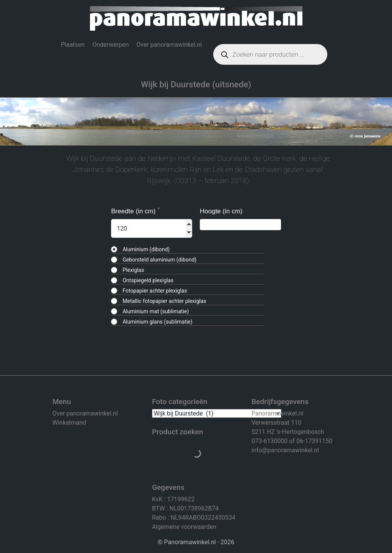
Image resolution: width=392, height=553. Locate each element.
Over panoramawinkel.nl (169, 45)
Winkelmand (69, 423)
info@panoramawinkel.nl (285, 450)
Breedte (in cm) (134, 211)
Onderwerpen (110, 45)
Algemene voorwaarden (184, 527)
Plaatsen (73, 45)
